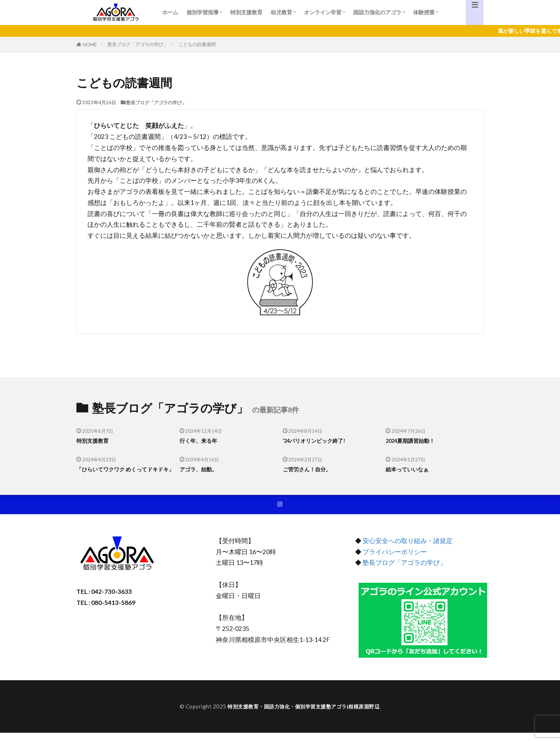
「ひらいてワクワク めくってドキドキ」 (122, 474)
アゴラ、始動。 (201, 469)
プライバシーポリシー (395, 561)
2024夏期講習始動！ (414, 441)
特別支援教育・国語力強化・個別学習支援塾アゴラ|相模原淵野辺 (304, 716)
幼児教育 (281, 12)
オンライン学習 (323, 12)
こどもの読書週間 (197, 44)
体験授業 (424, 12)
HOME (90, 44)
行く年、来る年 (201, 441)
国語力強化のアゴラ (377, 12)
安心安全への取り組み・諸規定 (407, 550)
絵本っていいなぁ (410, 469)
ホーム (170, 12)
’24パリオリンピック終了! (319, 441)
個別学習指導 (202, 12)
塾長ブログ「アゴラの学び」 (138, 44)
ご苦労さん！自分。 (310, 469)
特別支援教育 (246, 12)
